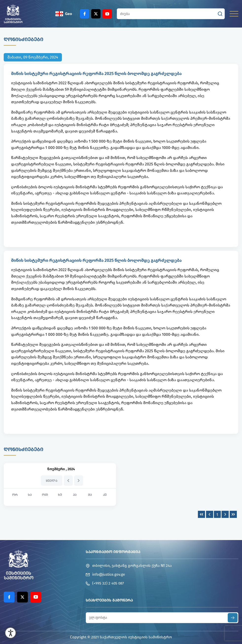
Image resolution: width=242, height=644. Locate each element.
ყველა (52, 481)
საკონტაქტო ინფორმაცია (113, 552)
